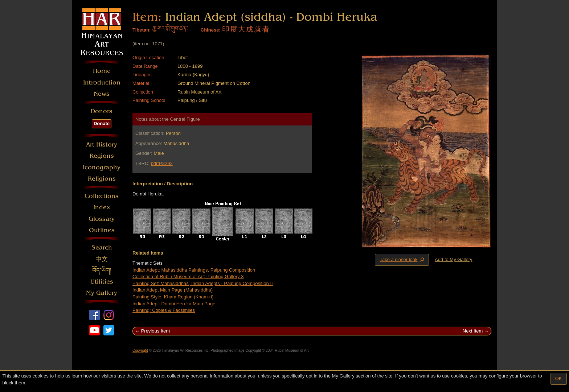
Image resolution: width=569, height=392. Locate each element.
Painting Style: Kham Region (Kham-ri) (173, 297)
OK (559, 378)
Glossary (102, 219)
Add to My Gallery (453, 259)
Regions (102, 156)
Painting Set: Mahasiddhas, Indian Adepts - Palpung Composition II (203, 283)
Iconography (102, 167)
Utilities (102, 282)
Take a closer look (402, 260)
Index (102, 207)
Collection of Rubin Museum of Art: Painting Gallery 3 (188, 277)
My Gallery (102, 293)
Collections (102, 196)
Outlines (102, 230)
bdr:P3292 (162, 163)
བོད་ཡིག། (102, 270)
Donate (102, 123)
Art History (102, 145)
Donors (102, 111)
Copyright (140, 350)
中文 (102, 259)
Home (102, 71)
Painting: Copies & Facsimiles (164, 310)
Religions (102, 179)
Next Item (473, 331)
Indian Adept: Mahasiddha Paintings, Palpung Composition (194, 270)
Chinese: (211, 30)
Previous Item (155, 331)
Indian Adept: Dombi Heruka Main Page (174, 304)
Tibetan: (142, 30)
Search (102, 247)
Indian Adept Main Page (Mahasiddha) (173, 290)
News (102, 94)
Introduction (102, 82)
